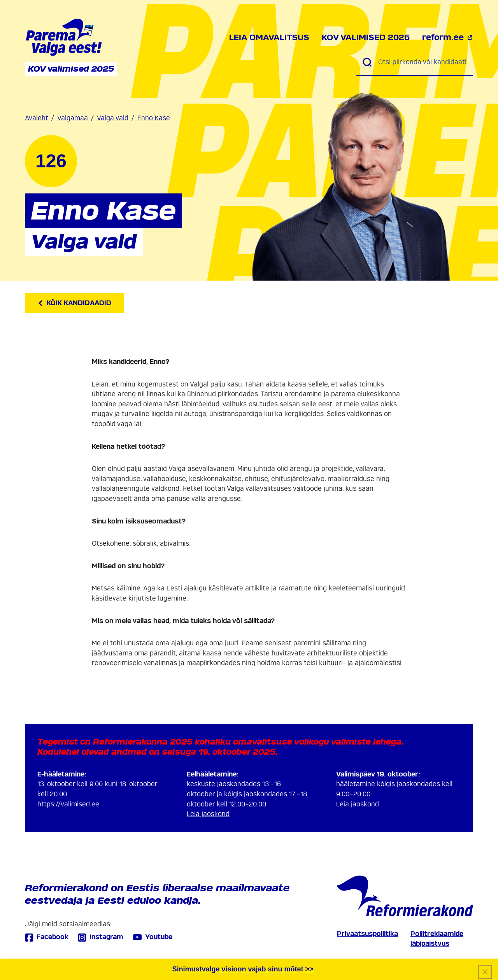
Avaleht (37, 118)
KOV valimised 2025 (366, 37)
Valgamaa (73, 118)
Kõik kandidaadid (74, 303)
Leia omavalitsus (269, 37)
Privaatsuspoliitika (367, 934)
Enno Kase (154, 118)
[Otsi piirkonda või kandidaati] (423, 62)
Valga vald (113, 118)
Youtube (153, 937)
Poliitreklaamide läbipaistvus (437, 939)
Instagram (101, 937)
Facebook (47, 937)
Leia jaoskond (208, 814)
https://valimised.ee (68, 804)
